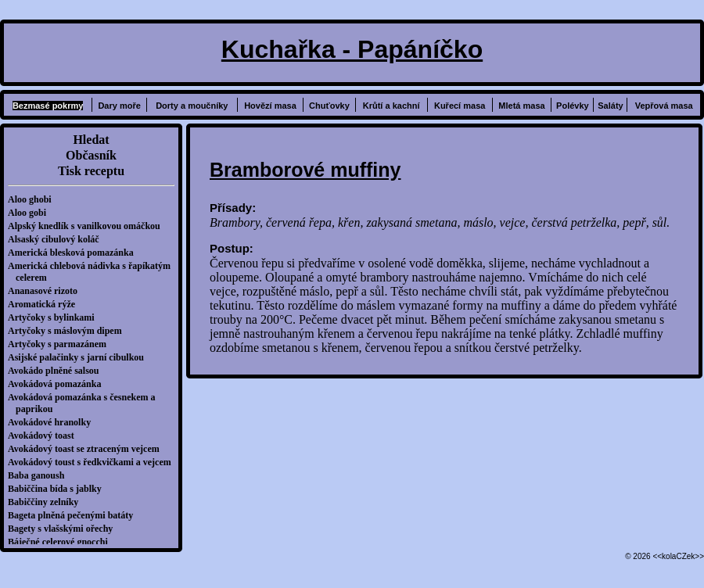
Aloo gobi (31, 213)
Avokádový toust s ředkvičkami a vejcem (93, 462)
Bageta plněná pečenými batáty (74, 515)
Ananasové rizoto (47, 291)
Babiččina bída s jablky (59, 489)
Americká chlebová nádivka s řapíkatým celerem (93, 272)
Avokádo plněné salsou (57, 371)
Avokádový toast (45, 436)
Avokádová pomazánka (58, 384)
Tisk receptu (91, 171)
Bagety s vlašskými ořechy (64, 529)
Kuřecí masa (460, 106)
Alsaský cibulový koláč (57, 239)
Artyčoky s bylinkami (55, 317)
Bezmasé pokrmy (48, 106)
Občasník (91, 155)
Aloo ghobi (34, 199)
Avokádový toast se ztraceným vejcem (88, 449)
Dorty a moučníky (192, 106)
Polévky (573, 106)
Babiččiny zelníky (47, 502)
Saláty (610, 106)
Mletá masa (521, 106)
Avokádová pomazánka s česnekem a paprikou (85, 403)
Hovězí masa (270, 106)
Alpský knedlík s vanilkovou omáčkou (88, 226)
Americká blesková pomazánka (75, 253)
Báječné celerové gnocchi (62, 542)
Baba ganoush (40, 475)
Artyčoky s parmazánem (61, 344)
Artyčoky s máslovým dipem (69, 331)
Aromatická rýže (45, 304)
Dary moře (119, 106)
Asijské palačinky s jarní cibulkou (80, 357)
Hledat (91, 140)
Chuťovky (329, 106)
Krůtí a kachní (392, 106)
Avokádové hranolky (53, 422)
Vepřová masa (664, 106)
